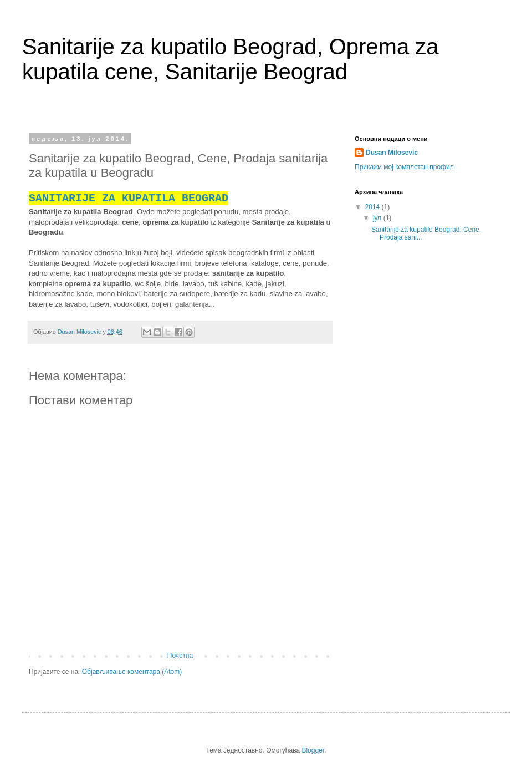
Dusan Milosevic (392, 153)
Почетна (180, 656)
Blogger (313, 750)
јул (378, 218)
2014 (374, 207)
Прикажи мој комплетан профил (404, 167)
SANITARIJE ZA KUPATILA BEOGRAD (129, 198)
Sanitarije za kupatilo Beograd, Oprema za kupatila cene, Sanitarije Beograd (231, 59)
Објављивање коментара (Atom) (132, 672)
